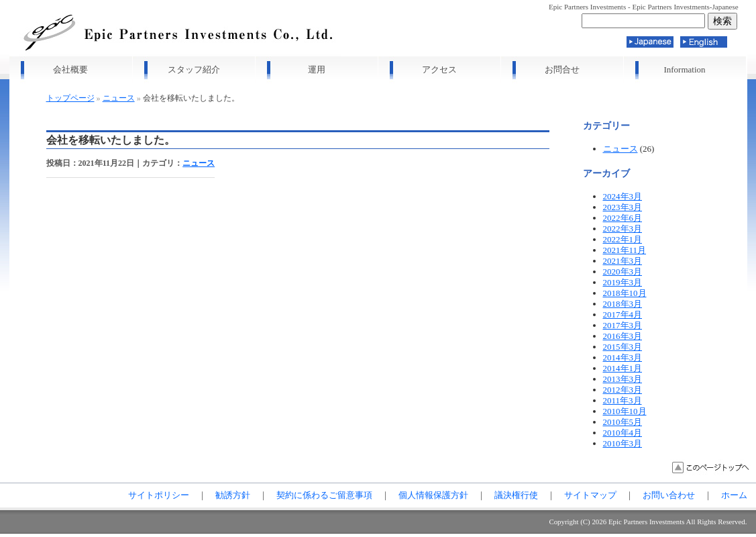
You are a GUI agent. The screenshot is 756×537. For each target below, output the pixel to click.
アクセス (439, 69)
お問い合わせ (669, 495)
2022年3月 (623, 229)
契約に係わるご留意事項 (324, 495)
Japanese (650, 42)
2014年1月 (623, 368)
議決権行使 (516, 495)
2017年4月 (623, 314)
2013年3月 (623, 379)
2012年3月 (623, 390)
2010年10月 (625, 411)
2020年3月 (623, 272)
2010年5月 (623, 422)
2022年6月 (623, 218)
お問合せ (562, 69)
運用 (317, 69)
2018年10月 (625, 293)
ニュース (119, 98)
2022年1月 (623, 239)
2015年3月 (623, 347)
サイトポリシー (159, 495)
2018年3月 (623, 304)
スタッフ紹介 (194, 69)
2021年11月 (625, 250)
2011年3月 (623, 400)
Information (684, 69)
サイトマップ (590, 495)
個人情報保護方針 (433, 495)
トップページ (70, 98)
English (704, 42)
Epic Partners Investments (647, 522)
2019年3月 (623, 282)
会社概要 (70, 69)
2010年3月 (623, 443)
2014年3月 (623, 357)
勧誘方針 (233, 495)
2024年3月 (623, 196)
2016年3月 (623, 336)
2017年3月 (623, 325)
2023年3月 (623, 207)
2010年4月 (623, 433)
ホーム (734, 495)
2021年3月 (623, 261)
